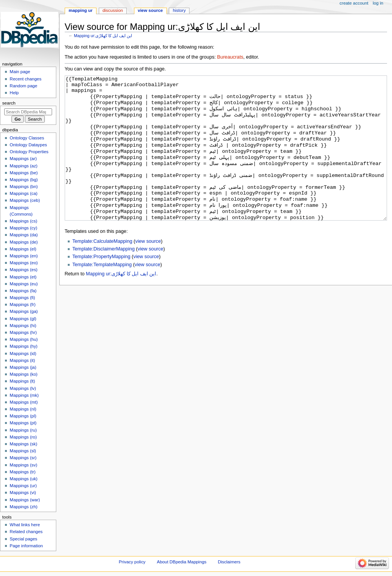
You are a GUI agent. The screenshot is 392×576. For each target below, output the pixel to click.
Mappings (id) (23, 353)
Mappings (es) (24, 270)
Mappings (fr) (22, 304)
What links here (25, 525)
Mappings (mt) (24, 402)
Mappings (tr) (22, 472)
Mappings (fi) (22, 298)
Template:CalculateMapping (102, 270)
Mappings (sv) (23, 465)
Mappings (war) (25, 500)
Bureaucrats (230, 57)
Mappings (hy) (24, 346)
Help (14, 93)
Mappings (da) (24, 235)
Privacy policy (132, 562)
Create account (354, 3)
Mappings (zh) (24, 507)
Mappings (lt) (22, 381)
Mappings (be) (24, 173)
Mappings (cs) (23, 221)
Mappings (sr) (23, 458)
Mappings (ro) (23, 437)
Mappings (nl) (23, 409)
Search (9, 103)
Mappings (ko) (24, 374)
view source (148, 270)
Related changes (26, 532)
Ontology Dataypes (28, 145)
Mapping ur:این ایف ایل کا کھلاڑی (103, 36)
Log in (378, 3)
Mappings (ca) (24, 193)
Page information (26, 546)
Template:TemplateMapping (102, 293)
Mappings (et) (23, 277)
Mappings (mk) (24, 395)
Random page (23, 86)
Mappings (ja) (23, 367)
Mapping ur (80, 10)
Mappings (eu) (24, 284)
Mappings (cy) (23, 228)
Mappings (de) (24, 242)
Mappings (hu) (24, 339)
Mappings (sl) (23, 451)
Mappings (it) (22, 360)
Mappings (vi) (23, 493)
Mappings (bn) (24, 187)
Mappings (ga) (24, 311)
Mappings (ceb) (25, 200)
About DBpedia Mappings (182, 562)
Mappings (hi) (23, 326)
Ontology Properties (29, 152)
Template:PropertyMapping (101, 285)
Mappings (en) (24, 256)
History (179, 10)
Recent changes (25, 79)
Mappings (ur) (23, 486)
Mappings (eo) (24, 263)
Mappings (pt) (23, 423)
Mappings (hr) (23, 332)
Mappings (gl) (23, 319)
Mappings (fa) (23, 291)
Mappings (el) (23, 249)
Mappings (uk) (24, 479)
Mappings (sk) (23, 444)
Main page (20, 72)
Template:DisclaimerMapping (104, 278)
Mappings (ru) (23, 430)
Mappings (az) (24, 166)
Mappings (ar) (23, 159)
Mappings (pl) (23, 416)
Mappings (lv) (23, 388)
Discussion (113, 10)
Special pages (23, 539)
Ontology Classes (27, 138)
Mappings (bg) (24, 180)
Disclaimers (229, 562)
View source (150, 10)
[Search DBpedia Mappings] (28, 112)
